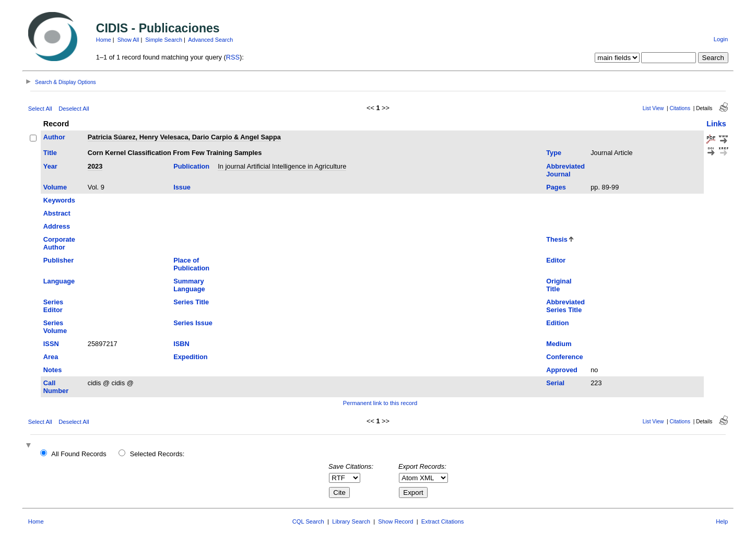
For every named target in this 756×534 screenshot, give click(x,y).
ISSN (51, 344)
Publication (191, 166)
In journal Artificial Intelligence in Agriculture (282, 166)
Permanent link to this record (380, 403)
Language (59, 281)
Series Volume (55, 327)
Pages (556, 187)
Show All (128, 40)
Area (51, 357)
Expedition (190, 357)
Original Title (559, 285)
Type (554, 153)
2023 (95, 166)
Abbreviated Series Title (565, 306)
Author (54, 137)
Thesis (557, 239)
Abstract (57, 213)
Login (721, 39)
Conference (564, 357)
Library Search (351, 521)
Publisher (58, 260)
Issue (182, 187)
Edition (557, 323)
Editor (556, 260)
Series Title (191, 302)
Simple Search (164, 40)
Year (50, 166)
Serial (555, 383)
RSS (233, 57)
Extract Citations (442, 521)
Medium (559, 344)
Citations (680, 108)
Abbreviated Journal (565, 170)
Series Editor (53, 306)
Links (716, 124)
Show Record (395, 521)
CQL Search (308, 521)
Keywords (59, 200)
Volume (55, 187)
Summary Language (189, 285)
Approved (562, 370)
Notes (53, 370)
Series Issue (193, 323)
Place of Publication (191, 264)
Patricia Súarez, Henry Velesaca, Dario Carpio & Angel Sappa (184, 137)
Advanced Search (210, 40)
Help (722, 521)
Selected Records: (157, 454)
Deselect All (74, 109)
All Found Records (79, 454)
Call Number (56, 387)
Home (104, 40)
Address (57, 226)
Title (50, 153)
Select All (40, 109)
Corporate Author (59, 243)
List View (653, 108)
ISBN (181, 344)
